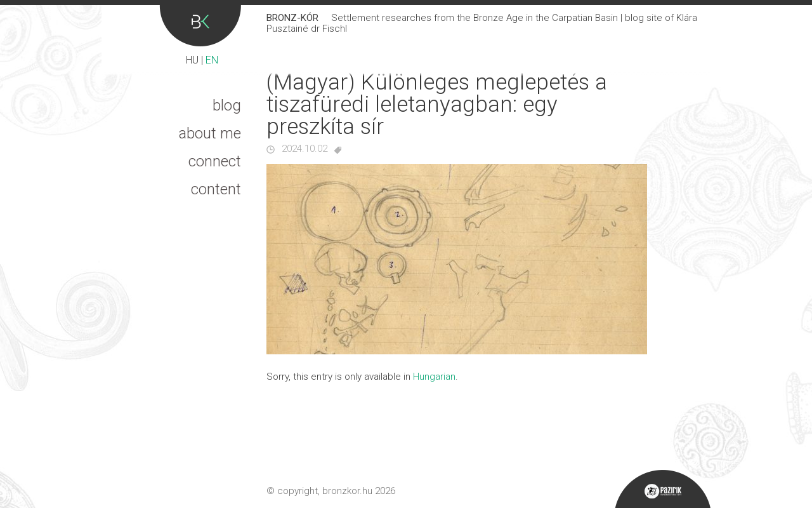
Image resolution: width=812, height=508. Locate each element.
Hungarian (434, 377)
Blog (227, 105)
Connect (215, 161)
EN (212, 60)
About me (210, 133)
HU (192, 60)
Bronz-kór (200, 26)
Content (216, 189)
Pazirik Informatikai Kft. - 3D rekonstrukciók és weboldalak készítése (663, 489)
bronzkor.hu (347, 491)
